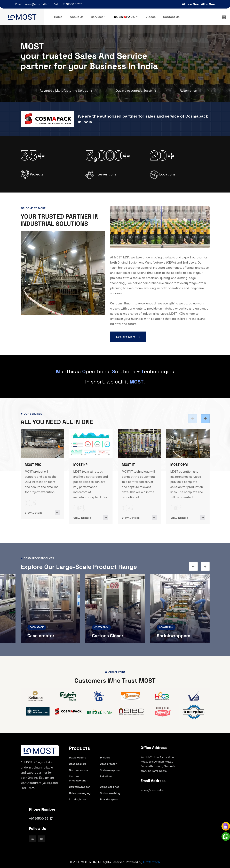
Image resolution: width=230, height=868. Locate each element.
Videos (151, 17)
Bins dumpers (109, 799)
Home (58, 17)
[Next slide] (193, 566)
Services (97, 17)
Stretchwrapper (80, 787)
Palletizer (106, 776)
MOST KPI (129, 465)
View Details (34, 517)
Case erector (106, 636)
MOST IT (177, 465)
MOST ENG (33, 464)
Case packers (42, 636)
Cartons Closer (172, 636)
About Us (77, 17)
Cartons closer (79, 770)
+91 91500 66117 (71, 4)
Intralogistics (78, 799)
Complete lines (110, 787)
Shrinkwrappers (110, 770)
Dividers (105, 758)
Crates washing (110, 793)
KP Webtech (151, 862)
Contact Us (171, 17)
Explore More (128, 337)
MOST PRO (82, 465)
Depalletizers (78, 758)
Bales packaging (80, 793)
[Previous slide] (205, 419)
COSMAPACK (37, 627)
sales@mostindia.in (37, 4)
